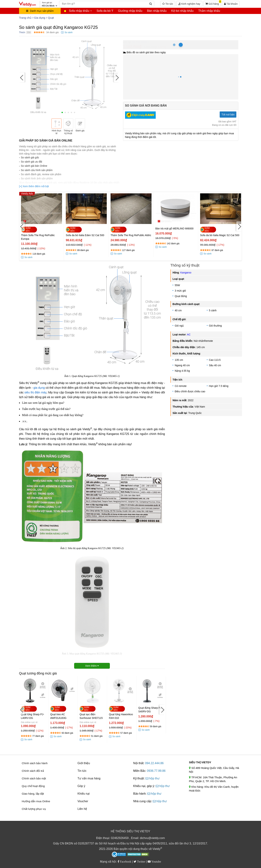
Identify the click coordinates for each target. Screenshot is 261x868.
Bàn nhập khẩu (157, 11)
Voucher (83, 801)
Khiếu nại (84, 794)
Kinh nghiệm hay (189, 4)
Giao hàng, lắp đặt (33, 794)
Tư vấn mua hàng (89, 778)
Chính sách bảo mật (34, 778)
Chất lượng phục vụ (34, 809)
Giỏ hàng (213, 3)
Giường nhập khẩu (130, 11)
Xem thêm (92, 666)
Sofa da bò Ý (105, 11)
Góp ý (81, 786)
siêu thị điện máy (35, 392)
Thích (22, 32)
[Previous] (22, 77)
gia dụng (39, 388)
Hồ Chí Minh (139, 42)
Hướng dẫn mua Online (36, 801)
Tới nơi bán (228, 115)
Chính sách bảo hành (35, 763)
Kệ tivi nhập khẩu (182, 11)
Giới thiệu (84, 763)
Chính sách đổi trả (33, 771)
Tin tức (168, 4)
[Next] (117, 77)
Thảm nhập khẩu (209, 11)
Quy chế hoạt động (33, 786)
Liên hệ (82, 809)
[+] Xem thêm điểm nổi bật (34, 186)
